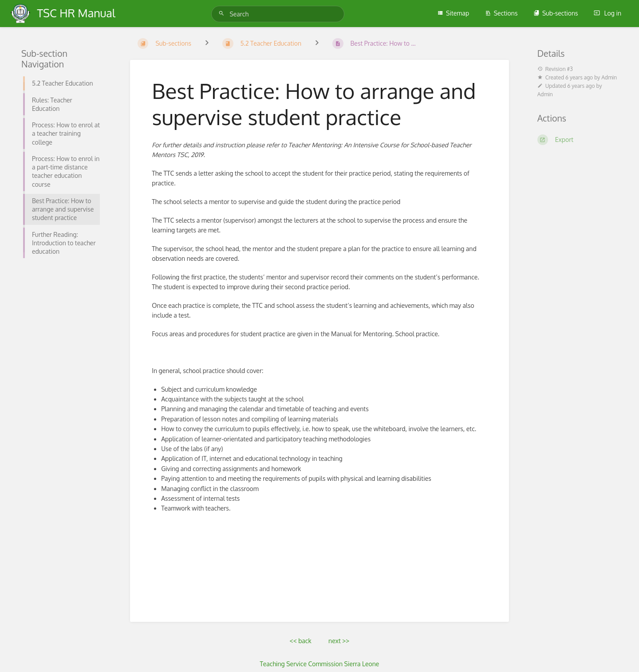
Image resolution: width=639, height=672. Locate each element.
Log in (607, 13)
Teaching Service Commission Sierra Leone (320, 664)
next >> (339, 641)
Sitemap (453, 13)
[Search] (223, 14)
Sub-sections (556, 13)
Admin (609, 77)
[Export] (578, 140)
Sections (501, 13)
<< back (301, 641)
